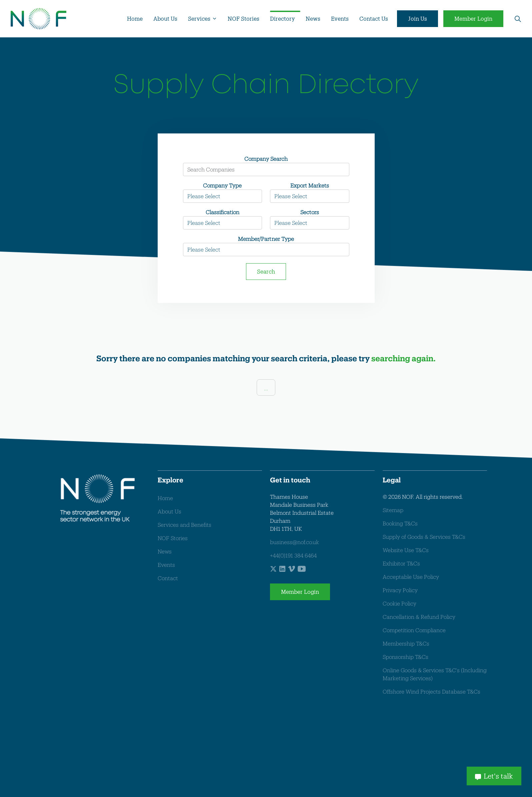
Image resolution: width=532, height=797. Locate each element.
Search (266, 271)
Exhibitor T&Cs (401, 563)
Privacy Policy (400, 590)
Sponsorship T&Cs (405, 657)
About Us (165, 19)
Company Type (222, 185)
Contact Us (374, 19)
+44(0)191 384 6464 (293, 555)
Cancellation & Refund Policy (419, 617)
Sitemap (393, 510)
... (266, 388)
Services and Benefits (184, 525)
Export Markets (310, 185)
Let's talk (494, 775)
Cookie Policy (399, 603)
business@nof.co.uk (294, 542)
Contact (168, 578)
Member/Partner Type (266, 239)
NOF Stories (243, 19)
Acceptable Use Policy (411, 577)
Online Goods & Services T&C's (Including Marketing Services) (435, 674)
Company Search (266, 159)
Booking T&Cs (400, 523)
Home (135, 19)
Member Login (473, 19)
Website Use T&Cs (406, 550)
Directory (282, 19)
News (313, 19)
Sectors (310, 212)
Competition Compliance (414, 630)
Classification (222, 212)
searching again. (403, 358)
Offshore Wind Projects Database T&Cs (431, 691)
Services (199, 19)
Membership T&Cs (406, 643)
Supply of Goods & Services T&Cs (424, 537)
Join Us (417, 19)
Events (340, 19)
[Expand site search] (518, 19)
